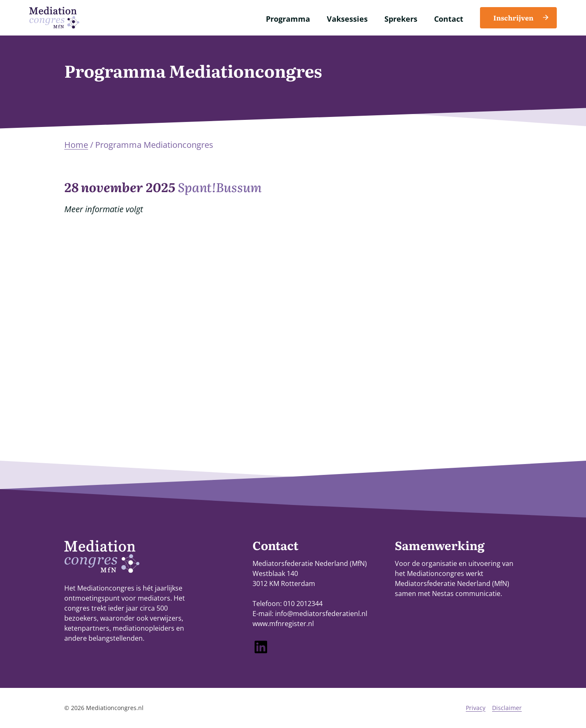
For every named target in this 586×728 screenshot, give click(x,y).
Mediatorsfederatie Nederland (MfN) (452, 583)
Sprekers (401, 19)
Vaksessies (347, 19)
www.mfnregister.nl (283, 624)
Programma (288, 19)
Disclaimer (507, 708)
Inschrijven (513, 18)
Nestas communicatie (466, 594)
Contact (449, 19)
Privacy (476, 708)
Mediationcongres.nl (115, 708)
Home (76, 145)
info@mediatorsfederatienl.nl (321, 614)
